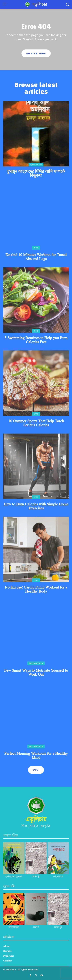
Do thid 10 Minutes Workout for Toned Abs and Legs (36, 257)
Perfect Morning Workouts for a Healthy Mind (36, 756)
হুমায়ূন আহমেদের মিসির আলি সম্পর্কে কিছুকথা (36, 174)
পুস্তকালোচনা (36, 165)
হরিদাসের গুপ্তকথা (14, 877)
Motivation (36, 663)
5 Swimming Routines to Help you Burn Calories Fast (36, 340)
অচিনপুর (58, 927)
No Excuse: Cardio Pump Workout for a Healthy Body (36, 589)
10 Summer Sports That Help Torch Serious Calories (36, 423)
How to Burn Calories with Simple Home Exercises (36, 506)
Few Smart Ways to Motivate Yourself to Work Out (36, 672)
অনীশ (36, 927)
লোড (36, 770)
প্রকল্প (36, 248)
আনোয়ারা (58, 877)
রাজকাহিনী (14, 927)
